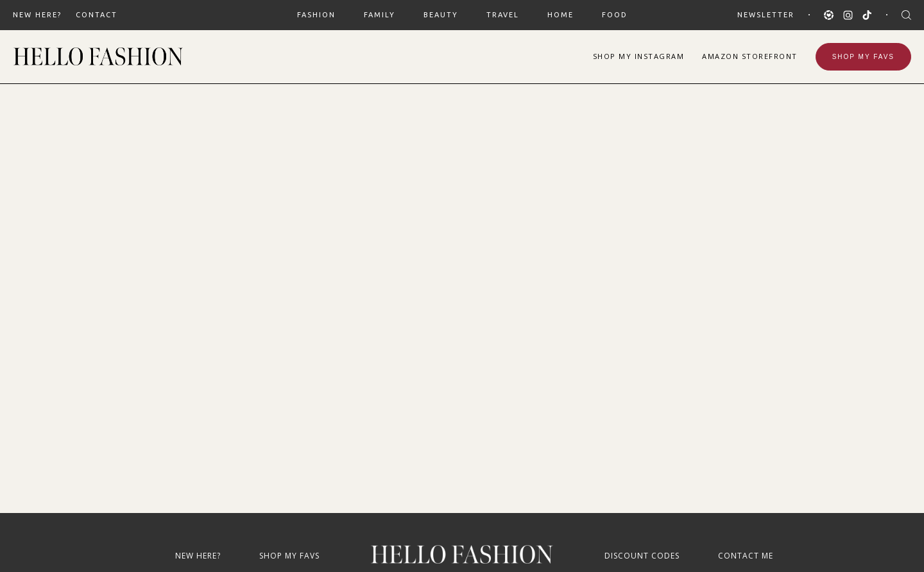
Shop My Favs (863, 57)
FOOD (615, 15)
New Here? (37, 15)
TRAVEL (503, 15)
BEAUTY (441, 15)
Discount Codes (642, 556)
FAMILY (380, 15)
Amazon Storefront (750, 56)
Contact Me (746, 556)
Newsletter (766, 15)
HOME (560, 15)
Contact (97, 15)
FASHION (316, 15)
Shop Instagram (639, 56)
